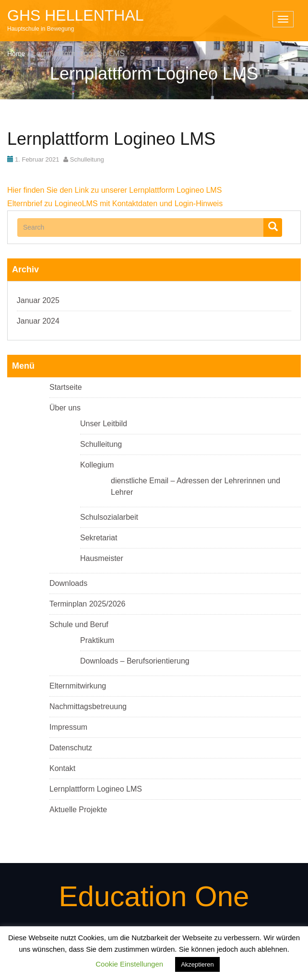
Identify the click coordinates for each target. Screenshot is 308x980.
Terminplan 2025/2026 (87, 604)
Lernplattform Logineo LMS (96, 789)
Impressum (68, 727)
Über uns (65, 408)
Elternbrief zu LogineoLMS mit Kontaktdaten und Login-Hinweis (115, 204)
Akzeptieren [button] (197, 964)
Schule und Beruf (79, 624)
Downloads (68, 583)
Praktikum (97, 640)
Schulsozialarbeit (109, 517)
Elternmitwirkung (78, 686)
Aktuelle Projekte (78, 810)
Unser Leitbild (104, 424)
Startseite (66, 387)
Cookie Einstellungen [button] (129, 964)
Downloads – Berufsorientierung (135, 661)
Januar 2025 (38, 300)
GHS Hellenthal (76, 15)
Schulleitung (87, 159)
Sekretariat (99, 538)
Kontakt (62, 768)
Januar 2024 (38, 321)
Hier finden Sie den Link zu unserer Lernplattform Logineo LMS (114, 190)
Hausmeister (102, 558)
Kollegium (97, 465)
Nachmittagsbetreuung (88, 706)
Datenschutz (71, 748)
